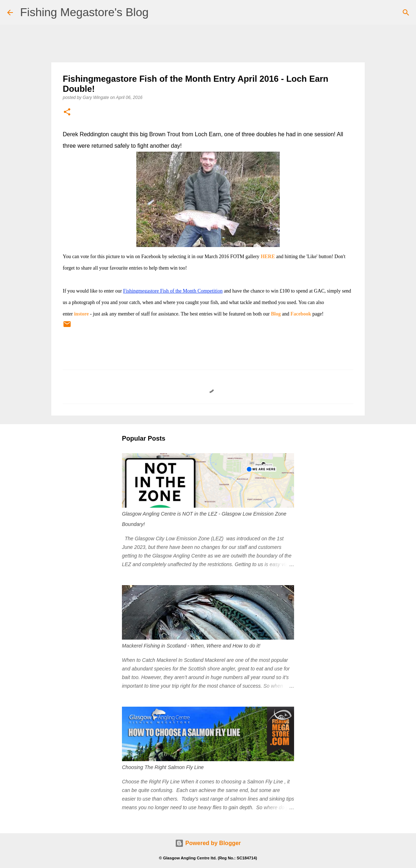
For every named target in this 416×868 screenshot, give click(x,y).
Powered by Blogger (208, 843)
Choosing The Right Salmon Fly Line (163, 767)
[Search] (406, 13)
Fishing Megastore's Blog (84, 12)
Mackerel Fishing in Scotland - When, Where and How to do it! (191, 646)
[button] (67, 112)
